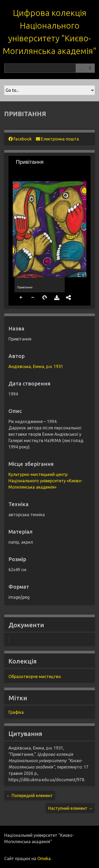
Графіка (16, 712)
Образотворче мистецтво (35, 676)
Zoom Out (33, 298)
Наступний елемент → (70, 808)
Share (69, 298)
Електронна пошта (57, 139)
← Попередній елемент (30, 796)
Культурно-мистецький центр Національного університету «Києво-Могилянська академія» (46, 481)
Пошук (90, 68)
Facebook (20, 139)
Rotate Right (45, 298)
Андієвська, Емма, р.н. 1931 (36, 366)
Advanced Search (81, 68)
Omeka (44, 858)
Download (57, 298)
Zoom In (21, 298)
